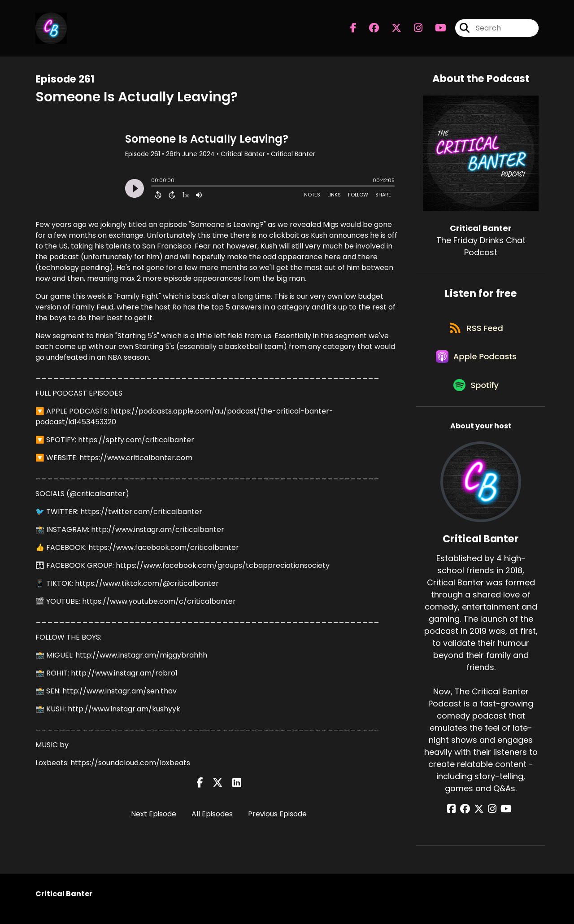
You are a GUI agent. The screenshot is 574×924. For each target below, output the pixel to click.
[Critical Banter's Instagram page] (413, 29)
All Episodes (212, 814)
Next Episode (154, 814)
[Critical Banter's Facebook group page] (369, 29)
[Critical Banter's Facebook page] (353, 29)
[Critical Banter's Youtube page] (435, 29)
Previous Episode (277, 814)
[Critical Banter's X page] (391, 29)
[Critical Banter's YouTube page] (503, 819)
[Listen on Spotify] (476, 395)
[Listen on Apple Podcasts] (476, 363)
